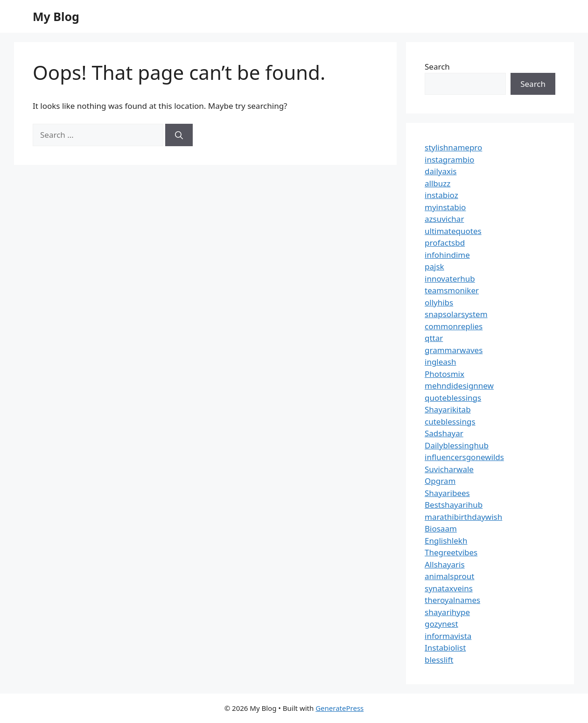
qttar (434, 338)
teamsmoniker (452, 290)
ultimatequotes (453, 231)
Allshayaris (445, 564)
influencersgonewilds (464, 457)
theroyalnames (452, 600)
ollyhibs (439, 302)
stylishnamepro (453, 147)
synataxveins (449, 588)
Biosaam (441, 528)
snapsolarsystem (456, 314)
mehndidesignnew (459, 386)
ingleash (441, 362)
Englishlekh (446, 541)
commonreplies (454, 326)
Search (437, 67)
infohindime (447, 255)
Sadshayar (444, 433)
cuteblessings (450, 422)
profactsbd (445, 243)
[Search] (179, 135)
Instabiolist (445, 648)
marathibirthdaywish (463, 517)
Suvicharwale (449, 469)
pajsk (434, 266)
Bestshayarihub (454, 505)
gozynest (441, 624)
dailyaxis (441, 171)
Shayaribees (447, 493)
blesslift (439, 660)
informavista (448, 636)
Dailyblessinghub (457, 445)
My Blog (56, 16)
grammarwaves (454, 350)
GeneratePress (339, 708)
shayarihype (447, 612)
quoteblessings (453, 398)
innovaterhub (450, 279)
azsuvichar (444, 219)
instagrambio (449, 159)
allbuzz (437, 183)
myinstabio (445, 207)
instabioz (441, 195)
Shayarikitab (448, 409)
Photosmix (444, 374)
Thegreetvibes (451, 552)
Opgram (440, 481)
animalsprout (449, 576)
